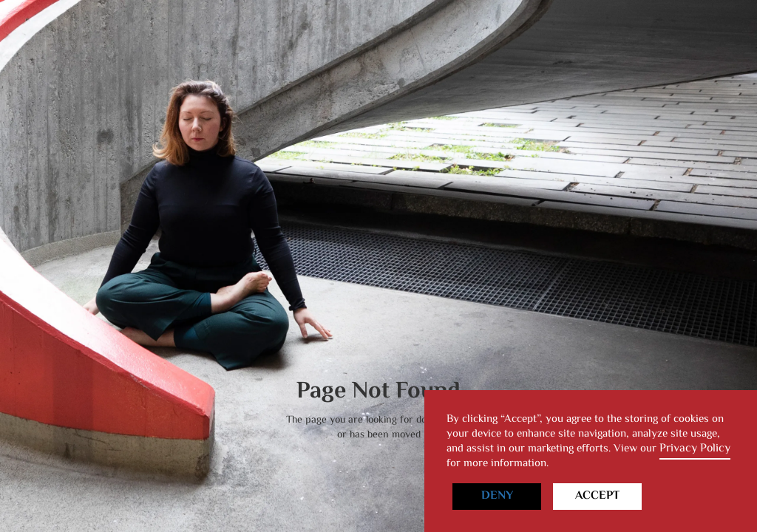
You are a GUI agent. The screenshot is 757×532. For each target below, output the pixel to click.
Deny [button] (497, 496)
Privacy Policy (695, 449)
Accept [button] (597, 496)
